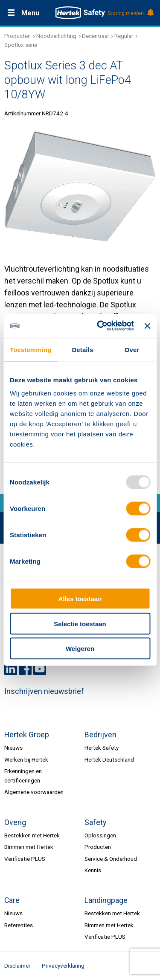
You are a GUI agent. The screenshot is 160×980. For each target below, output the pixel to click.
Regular (124, 36)
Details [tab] (82, 349)
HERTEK (80, 13)
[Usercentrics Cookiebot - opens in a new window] (100, 326)
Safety (95, 822)
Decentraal (95, 36)
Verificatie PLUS (25, 859)
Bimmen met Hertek (29, 847)
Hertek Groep (27, 735)
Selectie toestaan (80, 623)
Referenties (19, 925)
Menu (30, 13)
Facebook (25, 669)
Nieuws (13, 748)
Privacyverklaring (63, 966)
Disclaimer (17, 966)
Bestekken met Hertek (32, 835)
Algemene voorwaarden (34, 792)
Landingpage (106, 900)
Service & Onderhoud (111, 859)
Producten (17, 36)
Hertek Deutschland (109, 759)
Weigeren (80, 649)
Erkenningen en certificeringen (23, 775)
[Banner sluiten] (147, 326)
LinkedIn (11, 669)
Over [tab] (132, 349)
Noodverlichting (56, 36)
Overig (15, 822)
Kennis (93, 870)
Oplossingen (100, 835)
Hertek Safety (102, 748)
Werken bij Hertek (26, 759)
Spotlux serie (21, 45)
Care (12, 900)
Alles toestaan (80, 599)
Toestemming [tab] (31, 349)
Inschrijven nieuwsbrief (44, 691)
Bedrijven (100, 735)
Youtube (40, 669)
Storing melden (130, 13)
